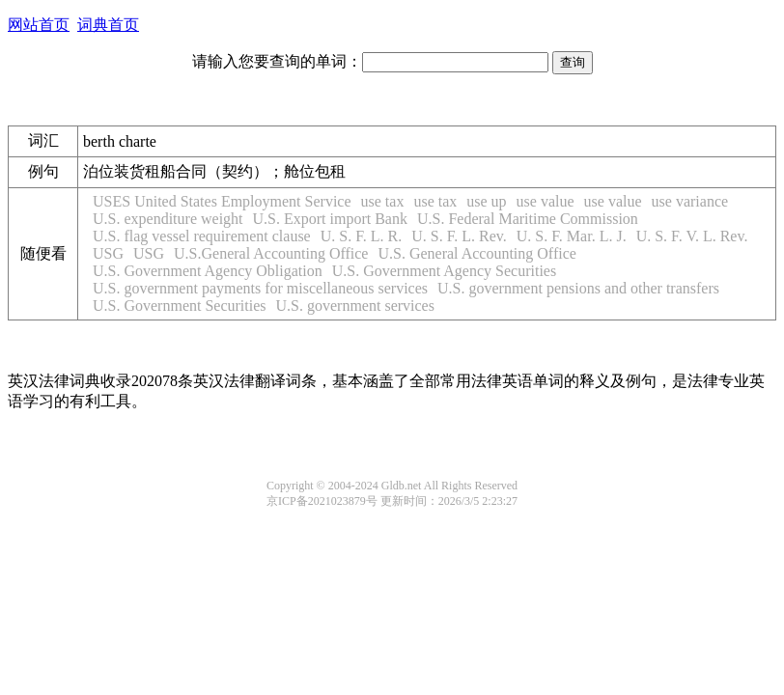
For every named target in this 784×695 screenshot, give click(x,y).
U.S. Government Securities (180, 306)
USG (108, 253)
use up (486, 201)
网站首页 (39, 25)
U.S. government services (355, 306)
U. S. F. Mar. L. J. (572, 236)
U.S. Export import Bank (330, 219)
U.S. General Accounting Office (476, 253)
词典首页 (108, 25)
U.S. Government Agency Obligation (208, 271)
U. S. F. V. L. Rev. (692, 236)
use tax (383, 201)
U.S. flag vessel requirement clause (202, 236)
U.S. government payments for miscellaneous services (260, 288)
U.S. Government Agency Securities (444, 271)
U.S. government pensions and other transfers (578, 288)
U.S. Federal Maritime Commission (528, 219)
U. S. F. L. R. (362, 236)
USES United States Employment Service (222, 201)
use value (546, 201)
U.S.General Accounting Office (271, 253)
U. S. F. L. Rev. (459, 236)
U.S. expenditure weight (168, 219)
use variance (690, 201)
